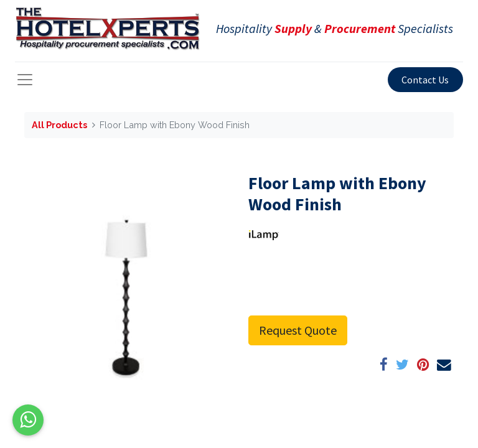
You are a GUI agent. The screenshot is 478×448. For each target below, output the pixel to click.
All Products (59, 125)
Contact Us (425, 80)
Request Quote (298, 330)
